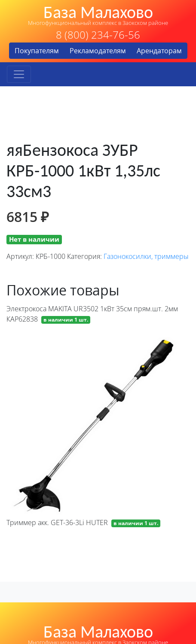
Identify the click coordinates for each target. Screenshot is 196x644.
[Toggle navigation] (19, 74)
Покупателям (37, 51)
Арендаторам (159, 51)
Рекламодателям (98, 51)
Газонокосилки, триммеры (146, 256)
